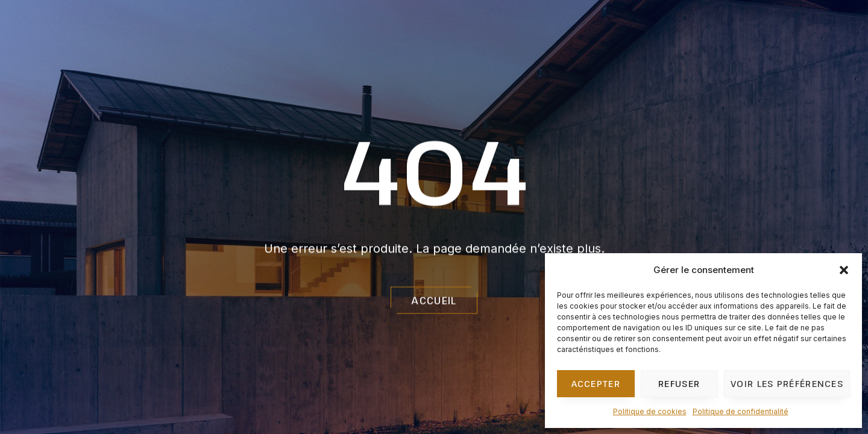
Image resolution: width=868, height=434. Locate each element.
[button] (844, 270)
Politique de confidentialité (741, 411)
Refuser (679, 383)
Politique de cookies (650, 411)
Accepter (596, 383)
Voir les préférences (787, 383)
